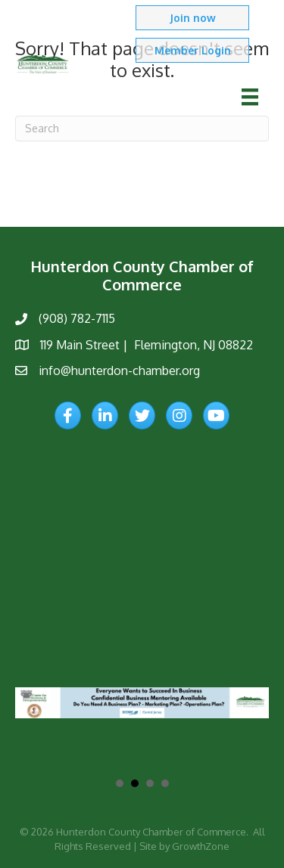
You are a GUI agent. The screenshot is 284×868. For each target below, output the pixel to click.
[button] (192, 18)
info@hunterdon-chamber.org (119, 370)
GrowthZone (201, 845)
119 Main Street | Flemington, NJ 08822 (147, 345)
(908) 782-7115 (77, 318)
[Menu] (250, 97)
